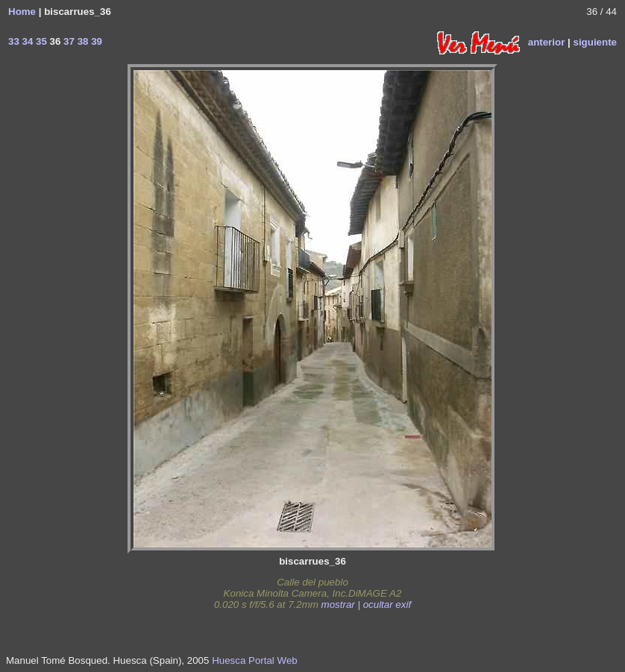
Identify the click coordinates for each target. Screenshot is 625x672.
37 (67, 41)
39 (95, 41)
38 (82, 41)
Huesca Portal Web (255, 660)
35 (40, 41)
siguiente (595, 41)
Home (22, 12)
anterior (547, 41)
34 (26, 41)
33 (14, 41)
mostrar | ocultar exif (367, 605)
